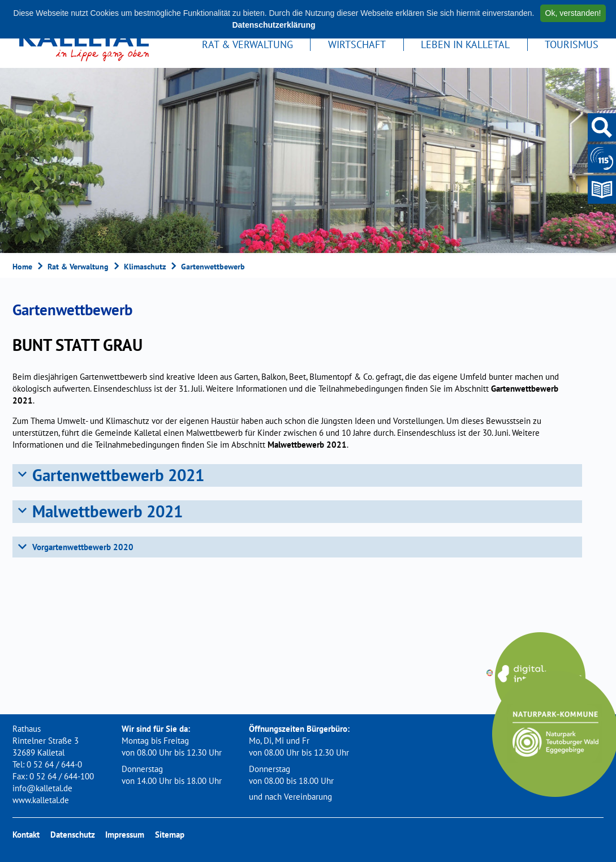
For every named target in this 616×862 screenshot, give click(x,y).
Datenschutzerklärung (273, 25)
